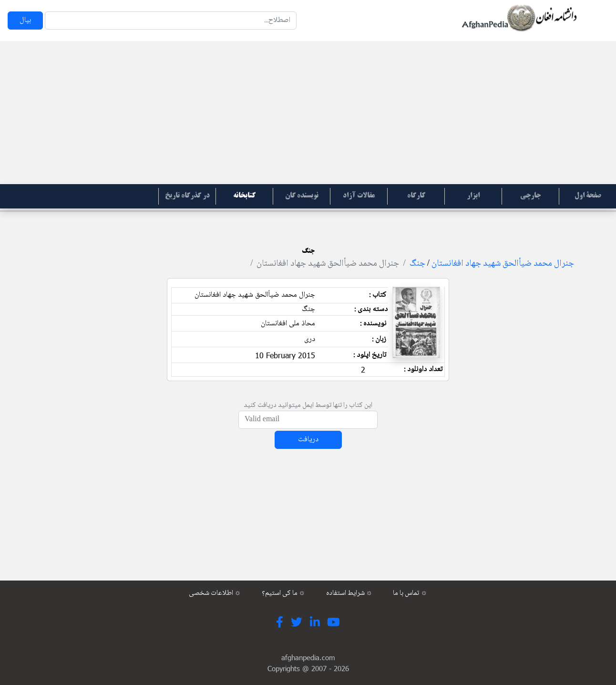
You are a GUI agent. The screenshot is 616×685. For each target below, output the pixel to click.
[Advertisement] (308, 113)
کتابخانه (244, 196)
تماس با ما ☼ (410, 593)
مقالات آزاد (359, 196)
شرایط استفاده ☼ (349, 593)
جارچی (530, 196)
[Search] (171, 21)
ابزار (473, 196)
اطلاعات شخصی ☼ (215, 593)
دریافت (308, 440)
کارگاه (416, 196)
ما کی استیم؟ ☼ (284, 593)
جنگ (417, 264)
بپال (25, 20)
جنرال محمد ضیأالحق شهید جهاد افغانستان (503, 264)
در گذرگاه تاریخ (187, 196)
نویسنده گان (302, 196)
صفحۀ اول (588, 196)
